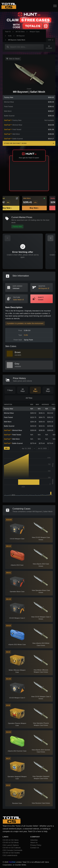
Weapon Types (35, 32)
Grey (17, 364)
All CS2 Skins (20, 32)
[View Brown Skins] (10, 354)
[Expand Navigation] (49, 47)
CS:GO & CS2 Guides (11, 853)
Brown (18, 352)
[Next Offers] (50, 238)
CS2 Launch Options (11, 845)
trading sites (35, 220)
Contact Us (35, 848)
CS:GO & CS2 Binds (11, 843)
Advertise (34, 840)
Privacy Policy (36, 845)
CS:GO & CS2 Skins (11, 840)
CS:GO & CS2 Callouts (12, 848)
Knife (10, 36)
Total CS (8, 32)
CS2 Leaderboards (10, 855)
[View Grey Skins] (10, 365)
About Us (34, 843)
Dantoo (12, 862)
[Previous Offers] (8, 238)
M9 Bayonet (21, 36)
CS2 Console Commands (12, 850)
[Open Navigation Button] (55, 6)
